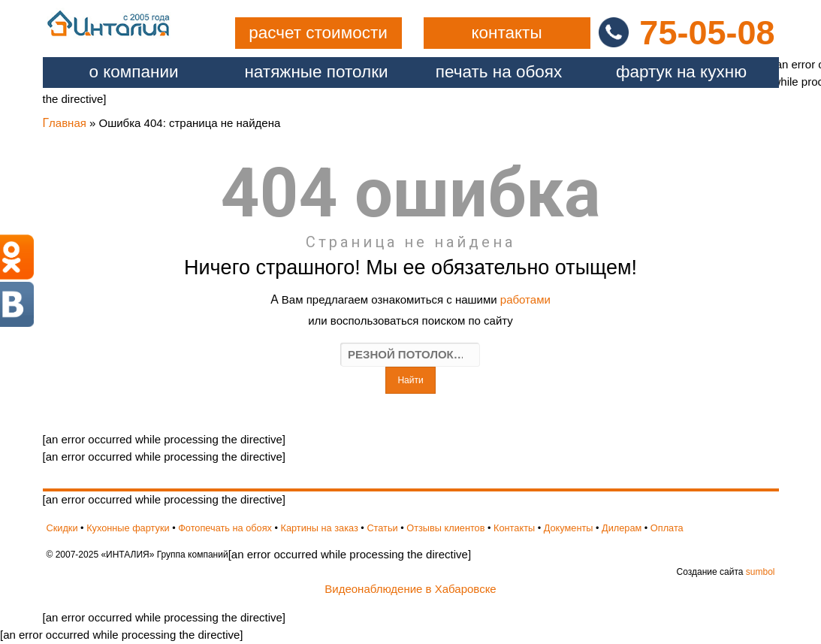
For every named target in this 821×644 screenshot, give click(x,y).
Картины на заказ (320, 528)
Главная (65, 123)
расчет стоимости (318, 33)
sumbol (761, 572)
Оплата (667, 528)
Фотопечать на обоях (225, 528)
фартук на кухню (681, 72)
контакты (506, 33)
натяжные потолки (316, 72)
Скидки (62, 528)
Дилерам (622, 528)
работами (525, 299)
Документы (569, 528)
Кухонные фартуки (128, 528)
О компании (133, 72)
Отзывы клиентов (445, 528)
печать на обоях (499, 72)
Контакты (514, 528)
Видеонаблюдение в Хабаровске (410, 589)
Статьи (382, 528)
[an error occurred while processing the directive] (411, 287)
